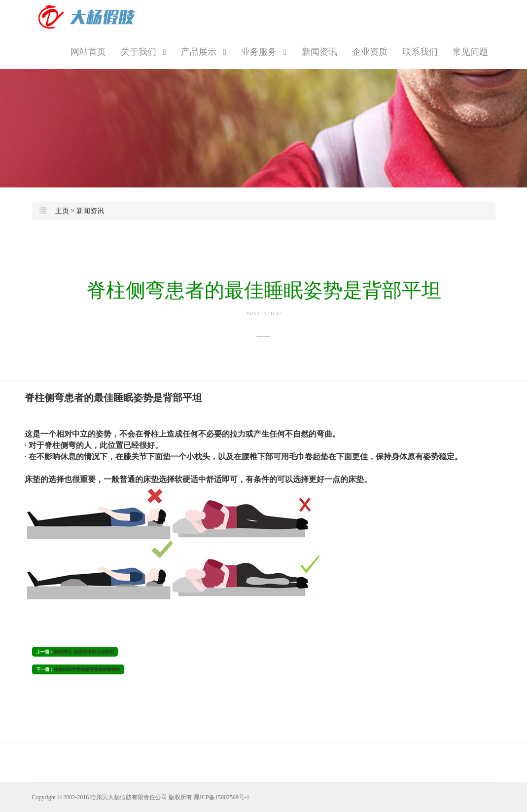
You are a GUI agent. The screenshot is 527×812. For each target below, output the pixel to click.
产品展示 (204, 52)
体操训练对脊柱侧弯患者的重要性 (87, 669)
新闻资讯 (319, 52)
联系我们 (420, 52)
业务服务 (264, 52)
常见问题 (470, 52)
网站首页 (88, 52)
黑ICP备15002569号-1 (222, 797)
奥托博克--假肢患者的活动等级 (84, 652)
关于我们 (143, 52)
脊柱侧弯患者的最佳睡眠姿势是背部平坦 (263, 298)
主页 (62, 211)
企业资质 (370, 52)
